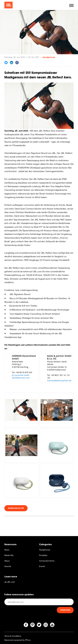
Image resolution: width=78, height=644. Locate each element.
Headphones (49, 57)
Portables (43, 555)
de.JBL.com (10, 582)
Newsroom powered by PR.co (17, 640)
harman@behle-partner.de (59, 381)
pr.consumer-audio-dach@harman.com (21, 377)
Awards (8, 566)
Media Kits (9, 555)
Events (42, 566)
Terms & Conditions (13, 636)
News (7, 550)
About (7, 561)
